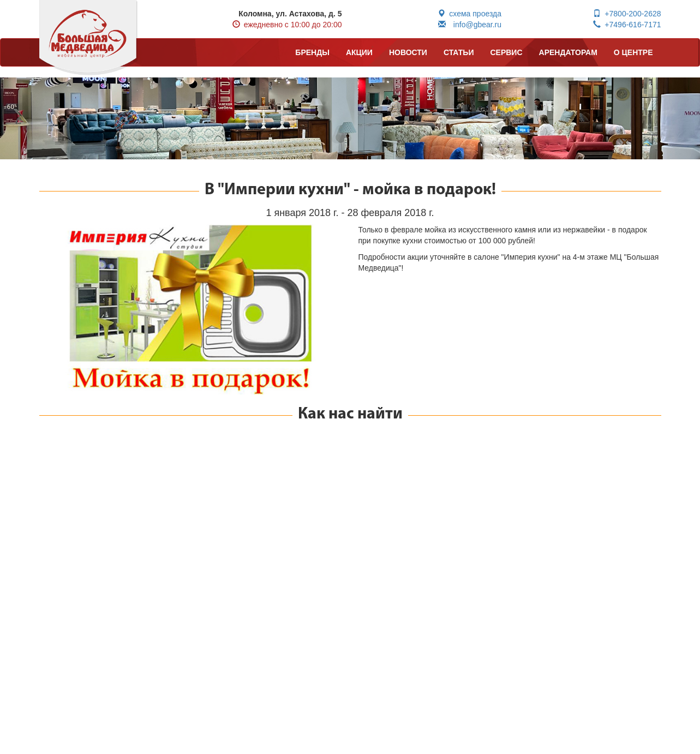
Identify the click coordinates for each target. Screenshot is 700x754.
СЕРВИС (506, 52)
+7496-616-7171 (627, 25)
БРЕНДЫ (312, 52)
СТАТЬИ (459, 52)
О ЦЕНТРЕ (633, 52)
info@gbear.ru (470, 25)
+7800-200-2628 (627, 14)
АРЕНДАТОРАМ (568, 52)
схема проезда (469, 14)
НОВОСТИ (408, 52)
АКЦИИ (359, 52)
